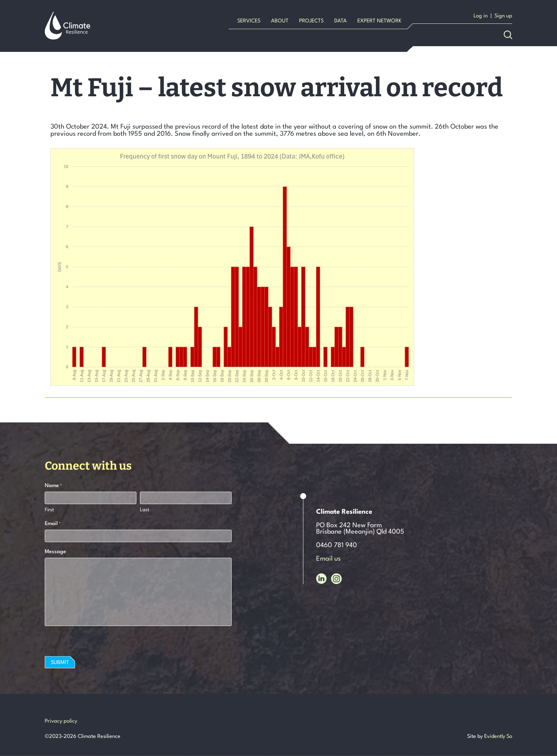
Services (249, 21)
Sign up (503, 16)
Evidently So (498, 737)
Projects (311, 21)
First (49, 510)
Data (340, 21)
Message (55, 552)
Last (145, 510)
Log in (481, 16)
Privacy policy (61, 721)
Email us (328, 559)
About (280, 21)
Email (53, 524)
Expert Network (379, 21)
